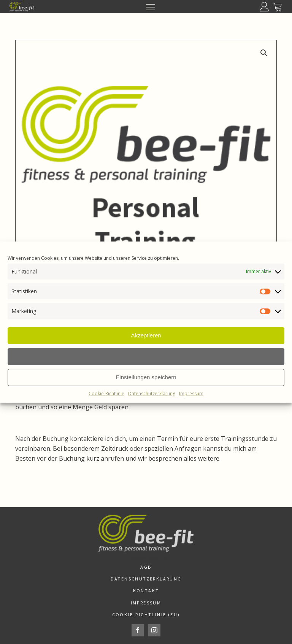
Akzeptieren (146, 335)
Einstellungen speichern (146, 377)
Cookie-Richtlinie (106, 393)
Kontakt (146, 591)
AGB (146, 567)
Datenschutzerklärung (152, 393)
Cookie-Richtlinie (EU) (146, 615)
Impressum (191, 393)
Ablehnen (146, 356)
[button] (264, 53)
